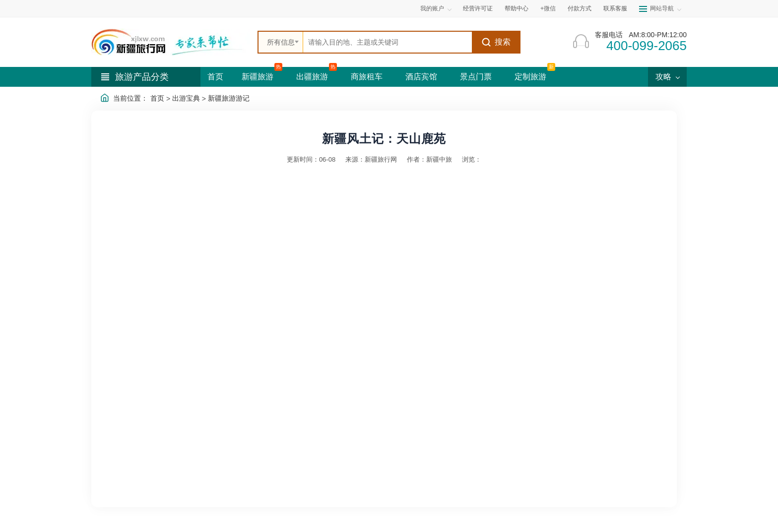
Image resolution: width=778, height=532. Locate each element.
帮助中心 (517, 8)
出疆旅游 (312, 77)
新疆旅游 (258, 77)
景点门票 (476, 77)
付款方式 (580, 8)
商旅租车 (367, 77)
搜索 (496, 42)
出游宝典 (186, 98)
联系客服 (615, 8)
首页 (215, 77)
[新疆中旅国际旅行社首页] (171, 42)
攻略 (667, 77)
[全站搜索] (388, 42)
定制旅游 (530, 77)
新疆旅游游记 (229, 98)
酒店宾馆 (421, 77)
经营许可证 (478, 8)
